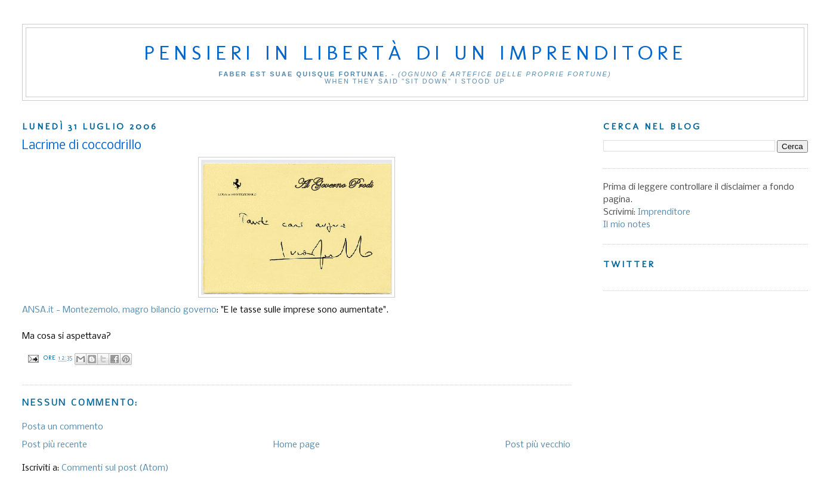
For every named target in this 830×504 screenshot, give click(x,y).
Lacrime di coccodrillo (82, 146)
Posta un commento (63, 427)
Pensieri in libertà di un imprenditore (415, 52)
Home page (297, 445)
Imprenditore (664, 212)
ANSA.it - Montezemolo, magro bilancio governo (119, 310)
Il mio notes (627, 225)
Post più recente (55, 445)
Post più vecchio (538, 445)
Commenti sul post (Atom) (115, 468)
